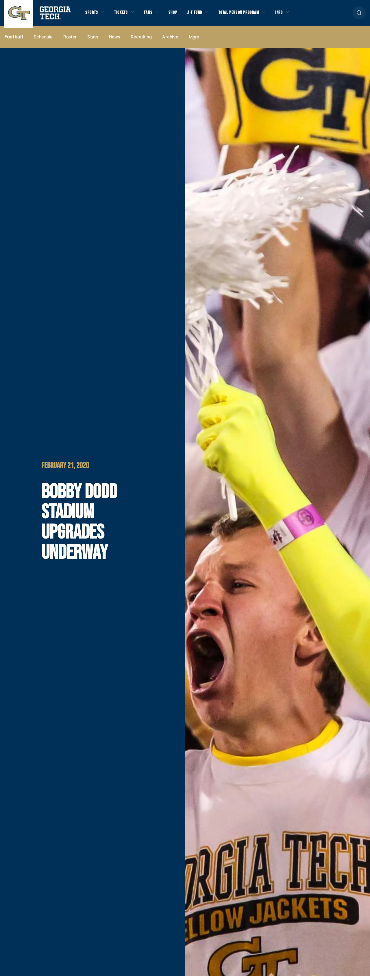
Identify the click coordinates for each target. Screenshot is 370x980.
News (115, 41)
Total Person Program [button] (252, 15)
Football (14, 41)
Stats (93, 41)
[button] (359, 15)
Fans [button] (153, 15)
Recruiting (141, 41)
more (194, 41)
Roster (70, 41)
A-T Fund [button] (203, 15)
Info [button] (296, 15)
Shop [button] (179, 15)
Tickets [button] (124, 15)
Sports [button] (92, 15)
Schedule (43, 41)
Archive (170, 41)
